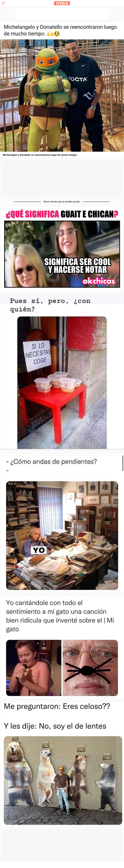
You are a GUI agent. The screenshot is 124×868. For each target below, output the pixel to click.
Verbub (62, 3)
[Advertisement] (62, 179)
